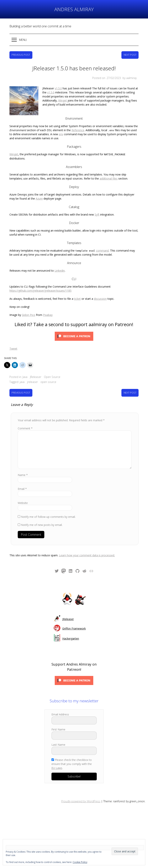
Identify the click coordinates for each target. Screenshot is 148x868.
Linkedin (60, 261)
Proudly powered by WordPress (81, 792)
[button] (74, 40)
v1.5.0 (30, 88)
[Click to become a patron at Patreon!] (74, 327)
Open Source (52, 367)
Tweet (13, 339)
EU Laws (57, 758)
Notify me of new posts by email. (42, 515)
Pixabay (48, 305)
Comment (25, 419)
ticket (77, 289)
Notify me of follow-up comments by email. (48, 507)
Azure (39, 189)
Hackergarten (71, 629)
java (22, 372)
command (102, 241)
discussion (100, 289)
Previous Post (21, 55)
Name (23, 465)
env (61, 125)
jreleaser (32, 372)
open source (48, 372)
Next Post (130, 55)
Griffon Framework (74, 619)
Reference (78, 120)
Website (23, 493)
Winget (63, 96)
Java (25, 367)
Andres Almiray (74, 9)
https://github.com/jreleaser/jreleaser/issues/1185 (40, 281)
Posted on (107, 78)
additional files (109, 169)
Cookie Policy (80, 862)
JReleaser (36, 367)
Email (22, 479)
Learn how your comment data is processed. (87, 546)
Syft (97, 205)
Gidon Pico (29, 305)
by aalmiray (130, 78)
